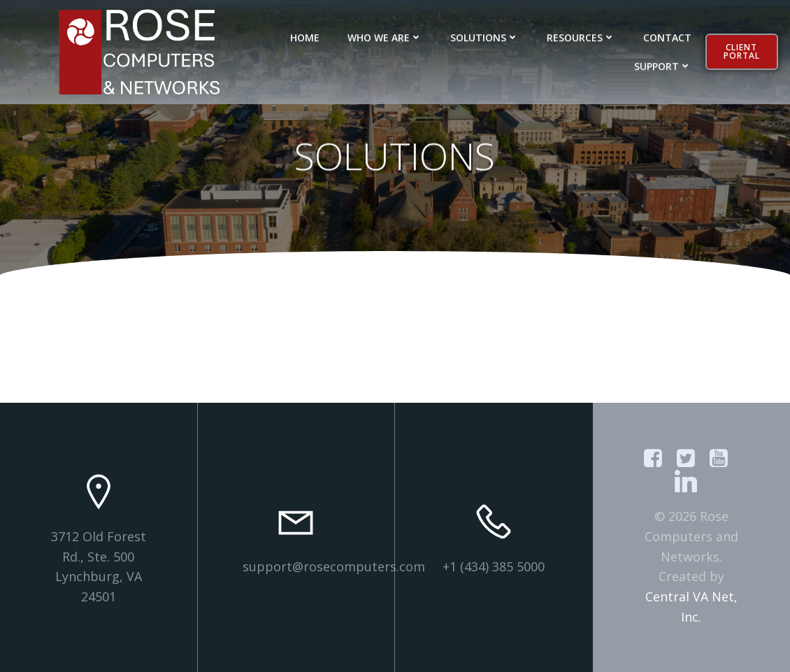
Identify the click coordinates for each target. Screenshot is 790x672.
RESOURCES (581, 35)
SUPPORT (663, 64)
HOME (305, 35)
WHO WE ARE (385, 35)
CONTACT (667, 35)
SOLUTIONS (484, 35)
